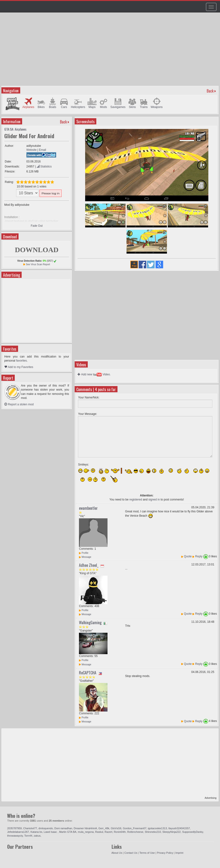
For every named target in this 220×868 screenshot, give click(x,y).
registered (136, 500)
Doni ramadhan (63, 828)
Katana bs (36, 832)
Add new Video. (94, 374)
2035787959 (14, 828)
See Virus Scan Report (38, 264)
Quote (188, 556)
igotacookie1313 (157, 828)
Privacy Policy (165, 853)
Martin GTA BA (68, 832)
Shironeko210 (153, 832)
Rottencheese (135, 832)
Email (43, 150)
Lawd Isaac (51, 832)
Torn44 (28, 836)
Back (210, 91)
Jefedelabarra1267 (18, 832)
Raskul (99, 832)
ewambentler (88, 508)
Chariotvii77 (30, 828)
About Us (117, 853)
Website (32, 150)
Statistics (44, 167)
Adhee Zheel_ (89, 565)
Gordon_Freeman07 (134, 828)
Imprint (179, 853)
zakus (37, 836)
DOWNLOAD (37, 250)
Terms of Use (147, 853)
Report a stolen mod (19, 404)
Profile (84, 553)
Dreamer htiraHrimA (85, 828)
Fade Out (37, 226)
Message (85, 557)
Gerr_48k (104, 828)
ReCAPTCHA (88, 673)
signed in (154, 500)
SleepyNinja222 (172, 832)
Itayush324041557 (179, 828)
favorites (21, 361)
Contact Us (131, 853)
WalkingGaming (90, 623)
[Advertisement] (111, 51)
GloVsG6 (116, 828)
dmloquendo (46, 828)
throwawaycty (15, 836)
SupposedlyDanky (193, 832)
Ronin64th (120, 832)
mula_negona (86, 832)
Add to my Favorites (19, 367)
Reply (199, 556)
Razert (108, 832)
